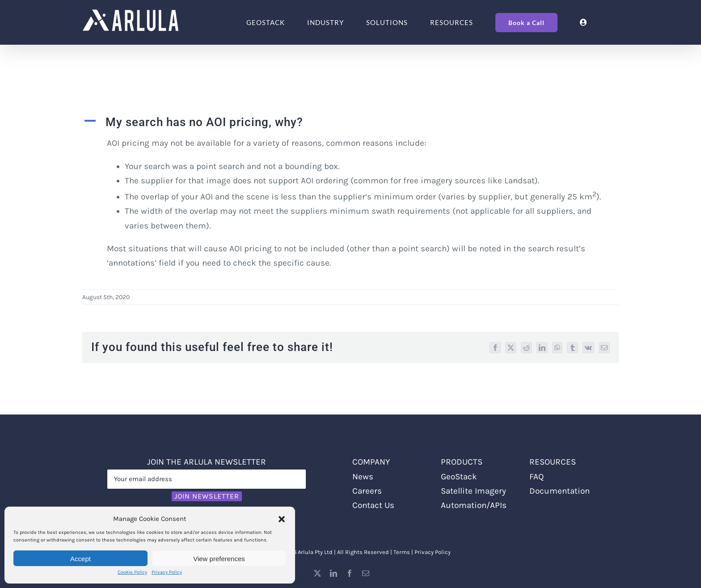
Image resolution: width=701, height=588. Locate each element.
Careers (367, 491)
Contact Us (373, 505)
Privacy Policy (167, 572)
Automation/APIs (474, 505)
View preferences (219, 559)
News (363, 477)
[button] (282, 519)
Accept (80, 559)
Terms (402, 552)
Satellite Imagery (473, 491)
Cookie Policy (132, 572)
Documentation (560, 491)
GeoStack (459, 477)
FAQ (536, 477)
